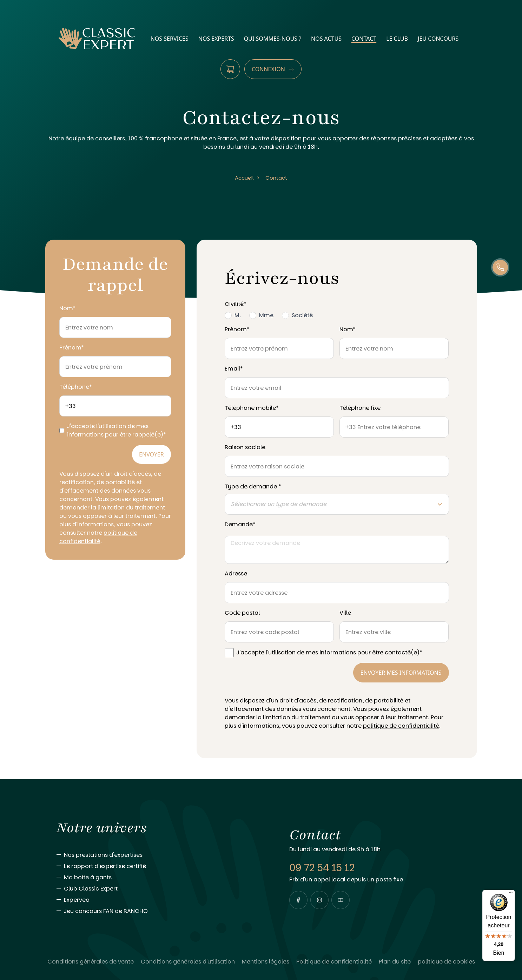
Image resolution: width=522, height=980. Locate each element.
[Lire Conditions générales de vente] (91, 962)
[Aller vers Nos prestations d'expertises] (159, 855)
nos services (170, 39)
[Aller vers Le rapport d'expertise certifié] (159, 866)
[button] (298, 900)
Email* (234, 369)
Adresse (236, 574)
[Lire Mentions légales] (266, 962)
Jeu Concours (438, 39)
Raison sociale (245, 447)
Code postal (242, 613)
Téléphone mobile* (252, 408)
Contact (276, 178)
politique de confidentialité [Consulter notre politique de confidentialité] (98, 537)
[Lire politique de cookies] (446, 962)
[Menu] (511, 894)
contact (364, 39)
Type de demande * (253, 486)
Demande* (240, 524)
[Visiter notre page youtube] (341, 900)
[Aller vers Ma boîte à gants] (159, 878)
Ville (345, 613)
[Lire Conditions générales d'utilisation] (188, 962)
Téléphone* (76, 387)
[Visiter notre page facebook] (298, 900)
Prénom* (72, 348)
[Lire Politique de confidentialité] (334, 962)
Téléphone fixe (360, 408)
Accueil (244, 178)
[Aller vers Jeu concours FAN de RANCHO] (159, 911)
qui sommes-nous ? (273, 39)
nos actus (326, 39)
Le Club (397, 39)
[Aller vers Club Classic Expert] (159, 889)
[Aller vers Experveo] (159, 900)
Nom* (67, 308)
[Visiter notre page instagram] (319, 900)
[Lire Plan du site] (395, 962)
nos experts (216, 39)
